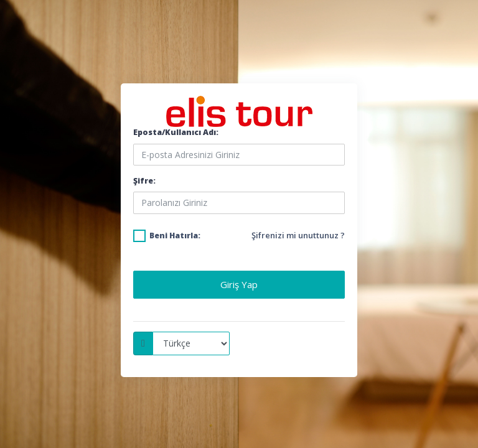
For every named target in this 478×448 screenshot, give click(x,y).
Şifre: (144, 181)
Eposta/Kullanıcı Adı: (176, 132)
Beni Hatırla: (175, 236)
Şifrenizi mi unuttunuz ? (298, 235)
